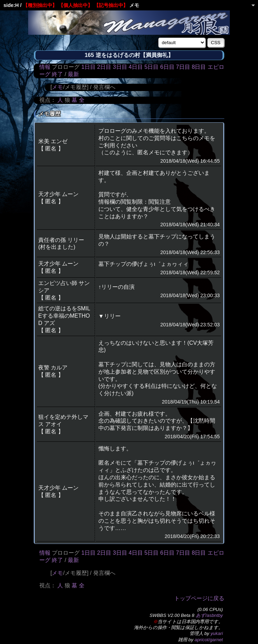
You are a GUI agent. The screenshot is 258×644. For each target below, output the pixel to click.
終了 (57, 74)
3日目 (120, 67)
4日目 (136, 67)
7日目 (183, 67)
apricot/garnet (209, 640)
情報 (45, 67)
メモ (57, 87)
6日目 (167, 67)
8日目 (199, 67)
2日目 (104, 67)
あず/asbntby (209, 615)
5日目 (151, 67)
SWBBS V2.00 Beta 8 (172, 615)
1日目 (88, 67)
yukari (217, 633)
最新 (73, 74)
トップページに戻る (199, 598)
